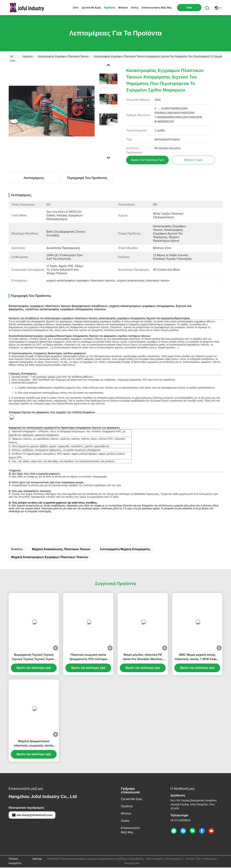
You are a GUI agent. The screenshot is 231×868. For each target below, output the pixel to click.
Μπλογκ (123, 8)
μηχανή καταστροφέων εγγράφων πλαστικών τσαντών (50, 558)
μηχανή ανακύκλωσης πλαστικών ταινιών (61, 550)
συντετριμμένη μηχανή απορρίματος (125, 550)
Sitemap (37, 859)
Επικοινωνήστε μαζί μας (157, 8)
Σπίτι (76, 8)
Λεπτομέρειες (34, 178)
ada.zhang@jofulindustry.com (32, 816)
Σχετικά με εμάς (91, 8)
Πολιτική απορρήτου (15, 861)
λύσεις (135, 8)
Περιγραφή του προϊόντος (87, 178)
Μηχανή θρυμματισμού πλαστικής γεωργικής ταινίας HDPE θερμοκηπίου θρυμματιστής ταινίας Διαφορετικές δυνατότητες (34, 744)
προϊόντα (110, 8)
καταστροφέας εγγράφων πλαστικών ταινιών (63, 56)
